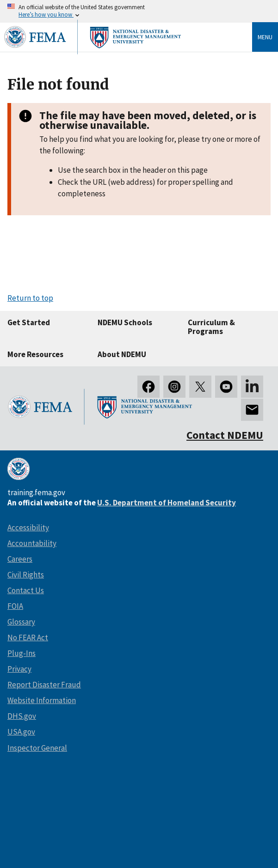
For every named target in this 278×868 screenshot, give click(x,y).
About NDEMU (122, 354)
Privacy (19, 669)
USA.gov (21, 732)
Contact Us (26, 590)
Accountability (32, 543)
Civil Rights (26, 575)
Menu (265, 37)
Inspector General (37, 748)
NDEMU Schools (125, 322)
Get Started (29, 322)
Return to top (30, 298)
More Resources (35, 354)
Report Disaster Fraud (44, 685)
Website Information (42, 700)
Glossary (21, 622)
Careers (20, 559)
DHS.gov (22, 716)
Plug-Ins (22, 653)
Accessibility (28, 528)
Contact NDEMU (225, 435)
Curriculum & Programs (211, 327)
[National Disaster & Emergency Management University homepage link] (93, 55)
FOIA (15, 606)
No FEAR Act (28, 637)
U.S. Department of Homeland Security (167, 503)
